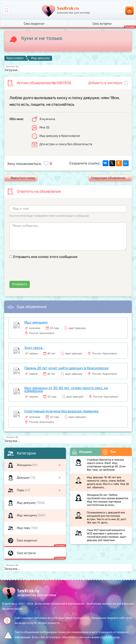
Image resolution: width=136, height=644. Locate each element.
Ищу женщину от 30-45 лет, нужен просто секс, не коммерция (66, 389)
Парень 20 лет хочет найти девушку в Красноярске (66, 368)
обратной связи (110, 637)
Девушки (24, 478)
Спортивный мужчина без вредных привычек (61, 411)
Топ (109, 452)
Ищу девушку (27, 503)
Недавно (82, 452)
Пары (21, 490)
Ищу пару (24, 528)
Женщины (24, 465)
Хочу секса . (34, 348)
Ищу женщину (27, 515)
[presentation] (41, 273)
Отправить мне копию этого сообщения (45, 257)
